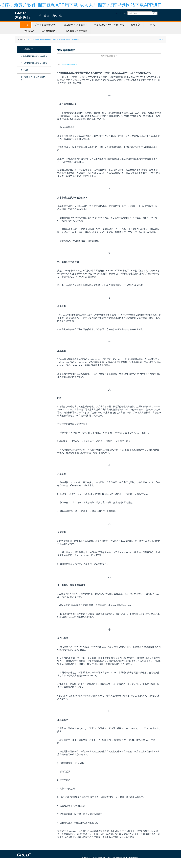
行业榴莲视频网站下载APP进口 (69, 39)
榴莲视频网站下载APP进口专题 (109, 25)
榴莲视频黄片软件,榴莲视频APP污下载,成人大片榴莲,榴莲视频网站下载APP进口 (81, 5)
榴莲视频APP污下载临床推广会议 (34, 78)
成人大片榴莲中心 (50, 31)
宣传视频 (24, 70)
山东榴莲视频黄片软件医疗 (35, 867)
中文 (117, 13)
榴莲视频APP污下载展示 (75, 25)
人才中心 (151, 25)
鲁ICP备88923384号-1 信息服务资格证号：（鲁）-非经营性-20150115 (106, 861)
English (125, 13)
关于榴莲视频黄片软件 (46, 25)
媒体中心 (135, 25)
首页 (26, 25)
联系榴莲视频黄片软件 (76, 31)
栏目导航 (27, 49)
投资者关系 (29, 31)
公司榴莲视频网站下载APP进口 (34, 56)
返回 (161, 39)
